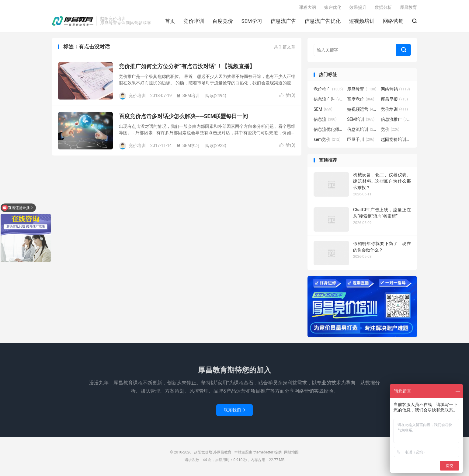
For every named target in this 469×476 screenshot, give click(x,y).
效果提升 (358, 8)
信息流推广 (396, 121)
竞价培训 (194, 22)
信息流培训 (362, 131)
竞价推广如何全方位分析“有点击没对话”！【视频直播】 (187, 67)
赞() (287, 96)
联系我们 (234, 411)
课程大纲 (307, 8)
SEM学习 (252, 22)
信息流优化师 (329, 131)
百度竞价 (223, 22)
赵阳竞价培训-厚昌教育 (73, 22)
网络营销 (393, 22)
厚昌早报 (394, 100)
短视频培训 (362, 22)
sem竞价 (327, 141)
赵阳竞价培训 (396, 141)
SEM (323, 110)
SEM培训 (188, 97)
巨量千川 (361, 141)
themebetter (263, 453)
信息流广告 (283, 22)
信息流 (325, 121)
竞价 (390, 131)
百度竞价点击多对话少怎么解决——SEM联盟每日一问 (183, 117)
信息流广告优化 (323, 22)
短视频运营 (362, 110)
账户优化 (333, 8)
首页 (170, 22)
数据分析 (383, 8)
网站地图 (291, 453)
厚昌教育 (408, 8)
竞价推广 (328, 90)
